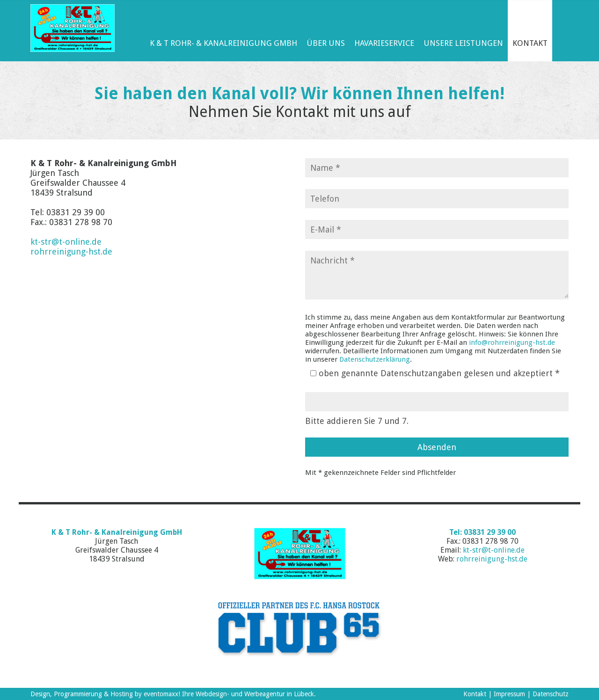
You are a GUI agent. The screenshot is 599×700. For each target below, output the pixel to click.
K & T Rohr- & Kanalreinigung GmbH (73, 28)
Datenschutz (551, 694)
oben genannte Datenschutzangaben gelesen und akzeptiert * (439, 373)
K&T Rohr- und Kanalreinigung (299, 554)
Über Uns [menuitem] (326, 43)
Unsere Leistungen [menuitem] (463, 43)
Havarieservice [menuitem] (384, 43)
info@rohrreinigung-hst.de (512, 343)
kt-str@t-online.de (66, 242)
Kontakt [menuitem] (530, 43)
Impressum (509, 694)
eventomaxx (161, 694)
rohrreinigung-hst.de (71, 252)
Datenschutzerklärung (375, 359)
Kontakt (475, 694)
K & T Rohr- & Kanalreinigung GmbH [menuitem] (223, 43)
